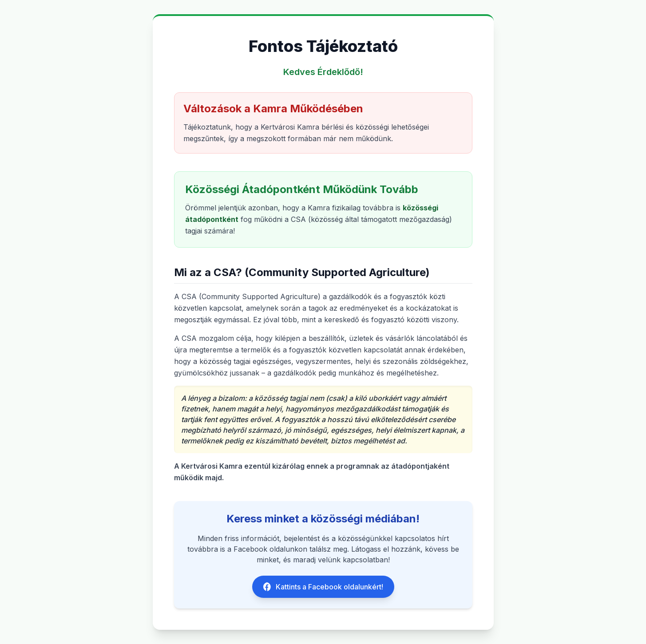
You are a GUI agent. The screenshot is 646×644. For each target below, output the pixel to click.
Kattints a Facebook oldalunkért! (323, 587)
